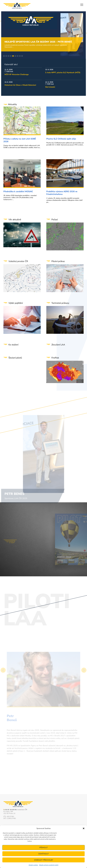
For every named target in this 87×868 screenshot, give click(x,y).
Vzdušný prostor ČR (18, 261)
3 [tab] (8, 56)
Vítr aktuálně (15, 220)
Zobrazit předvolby (44, 860)
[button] (84, 828)
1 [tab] (4, 56)
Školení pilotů (15, 358)
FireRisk (55, 358)
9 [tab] (22, 56)
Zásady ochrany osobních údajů (49, 865)
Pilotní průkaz (58, 261)
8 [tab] (20, 56)
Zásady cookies (33, 865)
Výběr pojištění (16, 303)
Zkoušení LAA (58, 345)
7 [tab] (18, 56)
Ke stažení (13, 345)
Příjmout (43, 848)
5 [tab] (13, 56)
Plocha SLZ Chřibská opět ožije (61, 139)
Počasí (55, 220)
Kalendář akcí (11, 64)
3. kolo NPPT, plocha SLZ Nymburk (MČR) (63, 73)
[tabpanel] (43, 35)
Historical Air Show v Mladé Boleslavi (20, 85)
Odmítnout (43, 854)
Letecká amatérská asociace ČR (17, 6)
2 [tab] (6, 56)
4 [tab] (11, 56)
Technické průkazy (60, 303)
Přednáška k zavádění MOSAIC (18, 191)
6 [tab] (15, 56)
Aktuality (10, 104)
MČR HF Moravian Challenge (17, 74)
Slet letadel (50, 87)
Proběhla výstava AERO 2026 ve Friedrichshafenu (62, 193)
